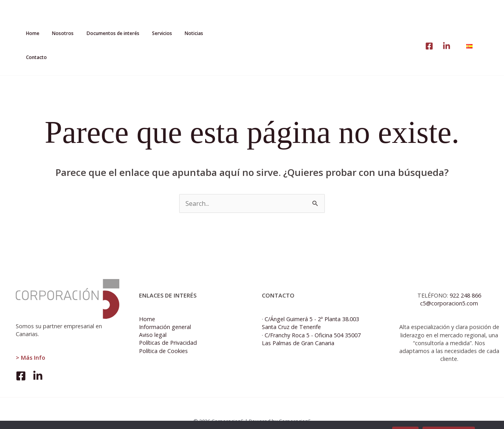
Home (147, 303)
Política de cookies (449, 417)
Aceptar (405, 417)
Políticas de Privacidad (168, 327)
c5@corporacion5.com (449, 288)
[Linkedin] (447, 22)
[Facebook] (21, 360)
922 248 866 (465, 279)
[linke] (429, 22)
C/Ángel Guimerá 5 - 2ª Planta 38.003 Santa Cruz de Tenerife (311, 307)
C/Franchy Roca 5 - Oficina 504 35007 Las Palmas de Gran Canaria (311, 323)
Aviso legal (153, 319)
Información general (165, 311)
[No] (494, 417)
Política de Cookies (164, 335)
